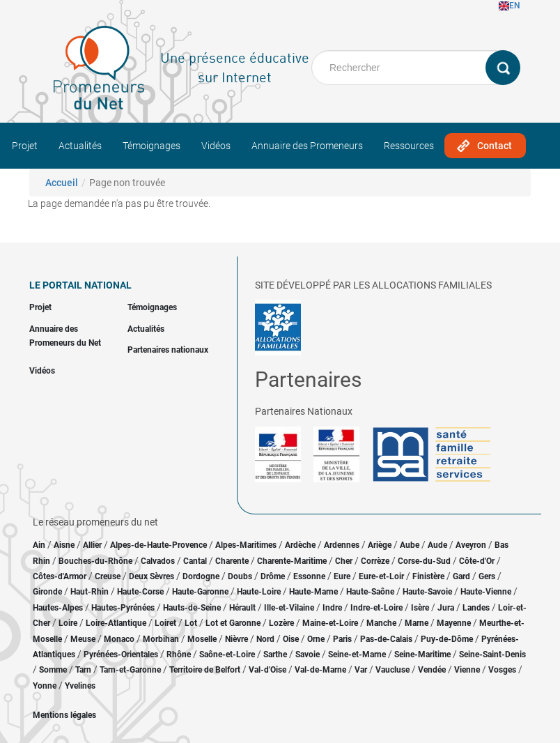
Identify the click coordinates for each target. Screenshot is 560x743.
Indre (332, 608)
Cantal (195, 561)
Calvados (158, 561)
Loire (68, 623)
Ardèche (300, 545)
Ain (40, 545)
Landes (476, 608)
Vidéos (216, 146)
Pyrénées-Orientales (121, 654)
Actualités (80, 146)
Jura (446, 608)
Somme (53, 670)
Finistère (428, 576)
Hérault (242, 608)
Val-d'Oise (267, 670)
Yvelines (80, 686)
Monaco (119, 639)
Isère (420, 608)
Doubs (240, 576)
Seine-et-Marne (357, 654)
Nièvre (236, 639)
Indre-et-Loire (376, 608)
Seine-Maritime (422, 654)
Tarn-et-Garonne (130, 670)
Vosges (502, 670)
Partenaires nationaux (168, 350)
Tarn (83, 670)
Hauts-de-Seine (192, 608)
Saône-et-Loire (227, 654)
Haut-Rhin (90, 592)
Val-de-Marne (320, 670)
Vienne (467, 670)
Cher (344, 561)
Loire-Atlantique (116, 623)
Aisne (64, 545)
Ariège (380, 545)
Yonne (45, 686)
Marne (417, 623)
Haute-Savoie (427, 592)
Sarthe (275, 654)
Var (361, 670)
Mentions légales (64, 715)
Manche (381, 623)
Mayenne (454, 623)
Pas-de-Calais (386, 639)
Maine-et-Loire (330, 623)
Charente (232, 561)
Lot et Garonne (233, 623)
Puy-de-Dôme (447, 639)
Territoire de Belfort (205, 670)
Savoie (308, 654)
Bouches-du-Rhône (95, 561)
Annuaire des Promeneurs (307, 146)
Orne (316, 639)
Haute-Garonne (200, 592)
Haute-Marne (313, 592)
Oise (291, 639)
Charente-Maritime (292, 561)
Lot (191, 623)
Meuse (83, 639)
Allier (92, 545)
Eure (342, 576)
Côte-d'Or (477, 561)
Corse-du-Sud (424, 561)
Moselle (202, 639)
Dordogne (201, 576)
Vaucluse (392, 670)
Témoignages (151, 146)
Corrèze (375, 561)
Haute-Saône (370, 592)
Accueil (62, 183)
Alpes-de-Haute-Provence (158, 545)
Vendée (432, 670)
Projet (25, 146)
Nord (265, 639)
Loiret (165, 623)
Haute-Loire (259, 592)
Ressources (409, 146)
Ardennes (342, 545)
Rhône (179, 654)
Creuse (108, 576)
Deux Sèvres (151, 576)
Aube (410, 545)
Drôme (273, 576)
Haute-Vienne (486, 592)
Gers (487, 576)
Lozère (281, 623)
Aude (437, 545)
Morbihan (161, 639)
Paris (342, 639)
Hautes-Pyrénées (123, 608)
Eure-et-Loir (381, 576)
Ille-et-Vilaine (289, 608)
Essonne (309, 576)
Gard (461, 576)
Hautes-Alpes (58, 608)
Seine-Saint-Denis (492, 654)
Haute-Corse (140, 592)
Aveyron (471, 545)
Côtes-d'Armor (60, 576)
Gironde (47, 592)
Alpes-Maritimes (246, 545)
